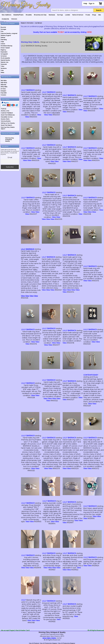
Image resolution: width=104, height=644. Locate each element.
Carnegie (3, 29)
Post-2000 (4, 93)
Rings (94, 15)
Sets (100, 15)
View (39, 115)
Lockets (67, 15)
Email (10, 157)
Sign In (92, 4)
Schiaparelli (4, 54)
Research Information (27, 23)
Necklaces (52, 15)
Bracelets (29, 15)
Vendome (4, 68)
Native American (78, 15)
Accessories (5, 19)
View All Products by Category (48, 643)
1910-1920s (4, 81)
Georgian (3, 91)
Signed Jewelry (5, 60)
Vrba (2, 70)
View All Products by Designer (67, 643)
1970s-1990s (4, 87)
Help (85, 4)
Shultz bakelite (5, 58)
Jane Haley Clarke (49, 638)
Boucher (3, 27)
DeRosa (3, 38)
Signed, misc (5, 62)
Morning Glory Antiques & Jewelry (10, 140)
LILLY (24, 600)
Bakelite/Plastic (18, 15)
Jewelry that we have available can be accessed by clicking (62, 32)
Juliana (3, 44)
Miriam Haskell (5, 48)
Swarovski (4, 64)
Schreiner (4, 56)
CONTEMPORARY (91, 375)
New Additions (6, 15)
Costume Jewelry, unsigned (9, 33)
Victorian (14, 19)
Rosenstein (4, 52)
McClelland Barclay (6, 46)
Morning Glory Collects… (30, 42)
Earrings (60, 15)
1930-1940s (4, 83)
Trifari (2, 66)
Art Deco (3, 89)
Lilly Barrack (38, 23)
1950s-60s (3, 85)
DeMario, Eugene (6, 35)
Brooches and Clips (40, 15)
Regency (3, 50)
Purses (88, 15)
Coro (2, 31)
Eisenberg (4, 40)
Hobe (2, 42)
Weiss (2, 72)
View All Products (34, 643)
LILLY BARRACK (28, 90)
